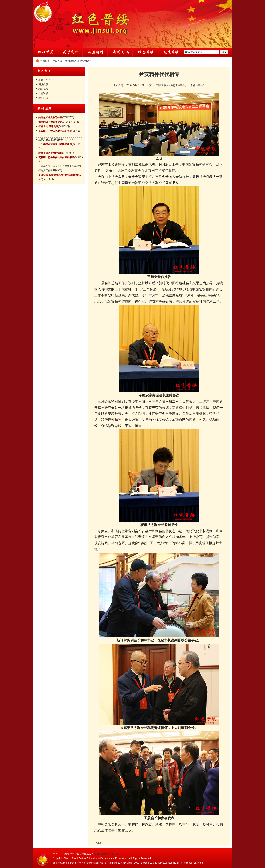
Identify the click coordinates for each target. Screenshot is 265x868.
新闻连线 (43, 98)
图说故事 (43, 84)
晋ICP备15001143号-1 (106, 854)
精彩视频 (43, 89)
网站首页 (57, 61)
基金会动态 (83, 61)
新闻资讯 (70, 61)
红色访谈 (43, 93)
